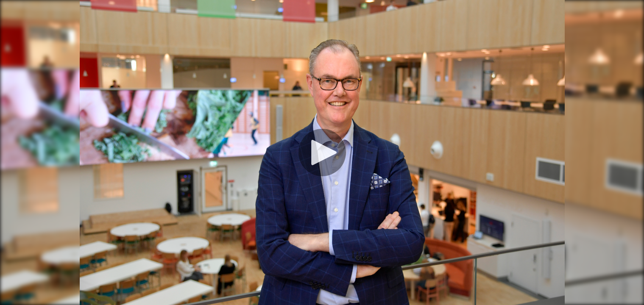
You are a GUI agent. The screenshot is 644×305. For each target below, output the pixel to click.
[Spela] (322, 152)
